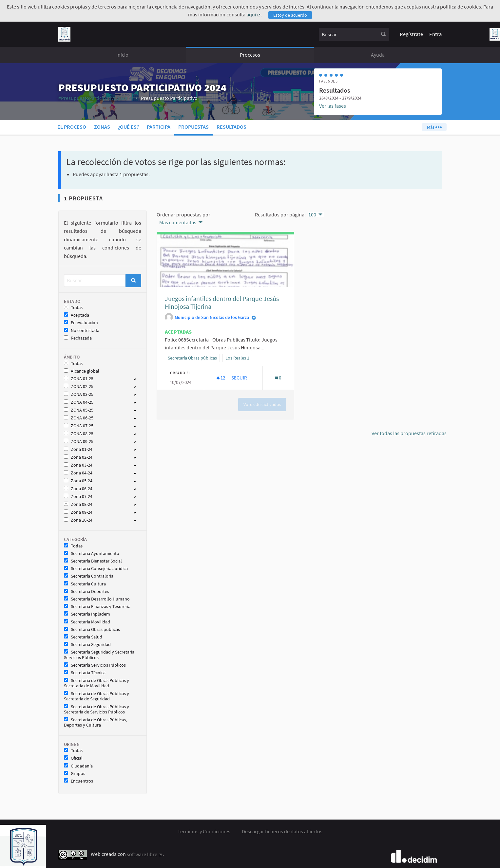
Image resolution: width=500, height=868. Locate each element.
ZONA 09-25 (79, 442)
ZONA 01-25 (79, 379)
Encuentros (78, 781)
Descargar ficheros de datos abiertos (282, 831)
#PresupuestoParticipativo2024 (95, 98)
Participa (159, 127)
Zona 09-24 (78, 512)
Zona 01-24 (78, 449)
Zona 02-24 (78, 457)
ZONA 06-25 (79, 418)
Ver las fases (333, 106)
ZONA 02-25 (79, 387)
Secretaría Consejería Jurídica (96, 569)
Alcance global (82, 371)
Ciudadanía (78, 766)
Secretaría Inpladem (87, 614)
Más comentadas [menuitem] (178, 222)
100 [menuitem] (312, 214)
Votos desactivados (262, 404)
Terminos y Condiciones (204, 831)
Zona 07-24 (78, 497)
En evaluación (81, 323)
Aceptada (77, 315)
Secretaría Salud (83, 637)
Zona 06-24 (78, 489)
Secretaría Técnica (85, 673)
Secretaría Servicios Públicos (95, 665)
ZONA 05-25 (79, 410)
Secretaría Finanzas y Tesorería (97, 607)
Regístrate (411, 34)
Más (434, 127)
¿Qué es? (128, 127)
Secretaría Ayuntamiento (92, 554)
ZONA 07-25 (79, 426)
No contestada (82, 331)
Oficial (73, 758)
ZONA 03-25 (79, 394)
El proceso (72, 127)
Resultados (231, 127)
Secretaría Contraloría (89, 576)
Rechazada (78, 338)
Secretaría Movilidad (87, 622)
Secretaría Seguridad (87, 645)
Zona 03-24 (78, 465)
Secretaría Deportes (87, 591)
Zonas (102, 127)
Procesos (250, 55)
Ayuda (378, 55)
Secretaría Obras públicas (92, 629)
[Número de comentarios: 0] (278, 378)
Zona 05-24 (78, 481)
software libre (145, 854)
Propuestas (193, 127)
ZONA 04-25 (79, 402)
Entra (435, 34)
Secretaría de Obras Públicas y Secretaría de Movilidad (96, 683)
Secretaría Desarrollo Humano (97, 599)
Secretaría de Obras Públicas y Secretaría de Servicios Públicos (96, 710)
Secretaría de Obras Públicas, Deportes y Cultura (95, 723)
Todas (73, 308)
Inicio (122, 55)
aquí (254, 14)
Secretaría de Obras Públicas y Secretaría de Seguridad (96, 696)
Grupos (75, 774)
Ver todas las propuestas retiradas (409, 433)
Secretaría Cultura (85, 584)
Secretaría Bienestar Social (93, 561)
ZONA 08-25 (79, 434)
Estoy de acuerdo (290, 15)
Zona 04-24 (78, 473)
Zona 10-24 (78, 520)
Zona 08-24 (78, 504)
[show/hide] (137, 379)
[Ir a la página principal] (64, 34)
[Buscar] (95, 280)
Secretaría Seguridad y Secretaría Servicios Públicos (99, 655)
